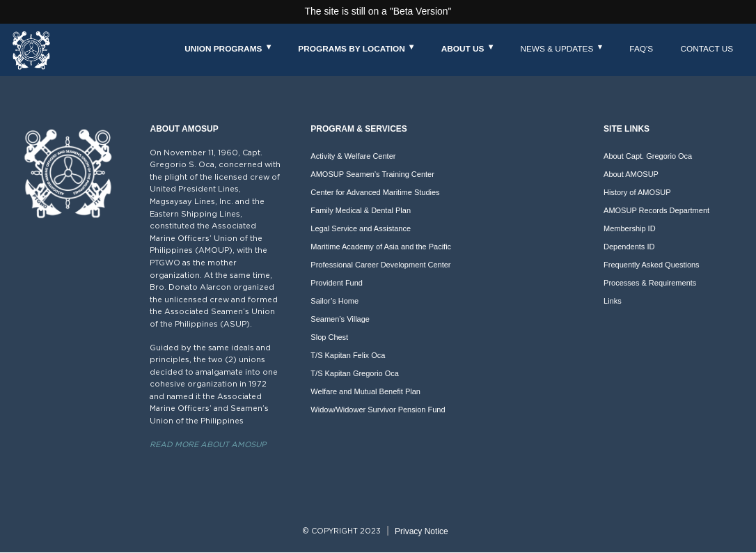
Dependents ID (629, 247)
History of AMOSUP (637, 192)
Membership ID (630, 228)
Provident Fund (337, 283)
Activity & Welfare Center (353, 156)
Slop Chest (329, 337)
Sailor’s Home (334, 301)
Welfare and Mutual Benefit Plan (365, 391)
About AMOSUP (631, 174)
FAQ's (641, 49)
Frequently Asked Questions (652, 265)
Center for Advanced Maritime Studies (375, 192)
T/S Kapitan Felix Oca (348, 355)
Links (613, 301)
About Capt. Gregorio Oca (648, 156)
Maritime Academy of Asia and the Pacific (381, 247)
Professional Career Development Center (380, 265)
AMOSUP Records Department (656, 210)
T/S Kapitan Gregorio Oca (355, 373)
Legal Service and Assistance (361, 228)
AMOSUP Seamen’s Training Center (372, 174)
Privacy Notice (422, 531)
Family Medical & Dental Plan (361, 210)
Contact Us (707, 49)
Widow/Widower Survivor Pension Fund (378, 410)
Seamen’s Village (340, 319)
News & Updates (557, 49)
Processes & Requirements (650, 283)
